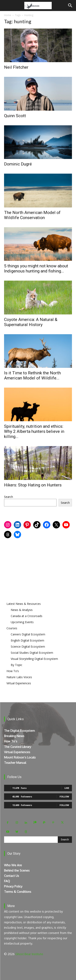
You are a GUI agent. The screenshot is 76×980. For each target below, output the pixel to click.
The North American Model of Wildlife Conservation (32, 215)
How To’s (13, 671)
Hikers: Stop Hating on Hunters (33, 485)
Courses (12, 628)
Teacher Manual (15, 763)
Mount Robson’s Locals (20, 757)
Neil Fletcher (16, 67)
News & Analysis (22, 610)
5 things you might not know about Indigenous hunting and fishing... (36, 268)
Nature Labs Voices (19, 677)
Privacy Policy (13, 886)
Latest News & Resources (24, 604)
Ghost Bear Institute (29, 954)
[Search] (70, 6)
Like (67, 788)
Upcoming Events (22, 622)
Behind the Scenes (17, 870)
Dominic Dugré (18, 164)
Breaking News (14, 736)
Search (9, 497)
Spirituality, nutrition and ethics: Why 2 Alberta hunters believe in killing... (34, 431)
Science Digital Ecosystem (28, 647)
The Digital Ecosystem (19, 731)
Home (8, 15)
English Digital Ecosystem (27, 640)
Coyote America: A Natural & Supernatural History (31, 322)
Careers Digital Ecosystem (28, 634)
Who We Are (13, 865)
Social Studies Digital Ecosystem (32, 653)
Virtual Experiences (19, 683)
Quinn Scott (15, 116)
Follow (64, 796)
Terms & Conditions (18, 892)
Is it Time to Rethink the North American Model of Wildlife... (32, 375)
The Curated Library (18, 747)
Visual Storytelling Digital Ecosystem (34, 659)
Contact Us (12, 876)
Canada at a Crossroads (27, 616)
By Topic (17, 665)
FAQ (7, 881)
